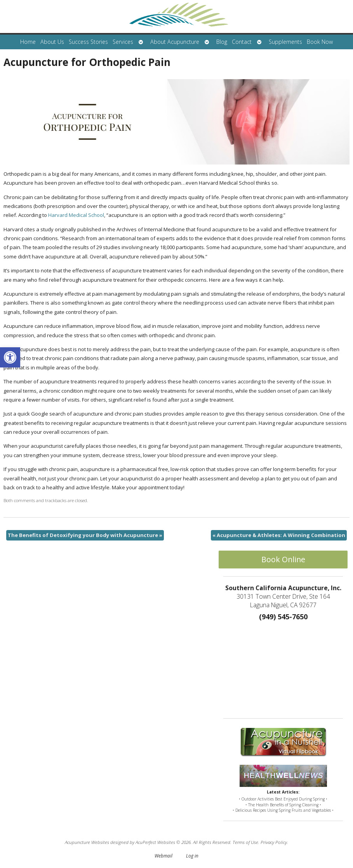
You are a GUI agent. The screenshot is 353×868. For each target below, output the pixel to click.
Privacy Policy (274, 842)
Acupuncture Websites (87, 842)
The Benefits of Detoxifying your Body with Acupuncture (85, 535)
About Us (52, 42)
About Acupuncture (175, 42)
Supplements (285, 42)
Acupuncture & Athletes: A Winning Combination (279, 535)
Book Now (320, 42)
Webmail (163, 856)
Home (28, 42)
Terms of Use (245, 842)
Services (123, 42)
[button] (10, 357)
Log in (192, 856)
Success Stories (88, 42)
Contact (242, 42)
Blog (222, 42)
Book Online (283, 559)
